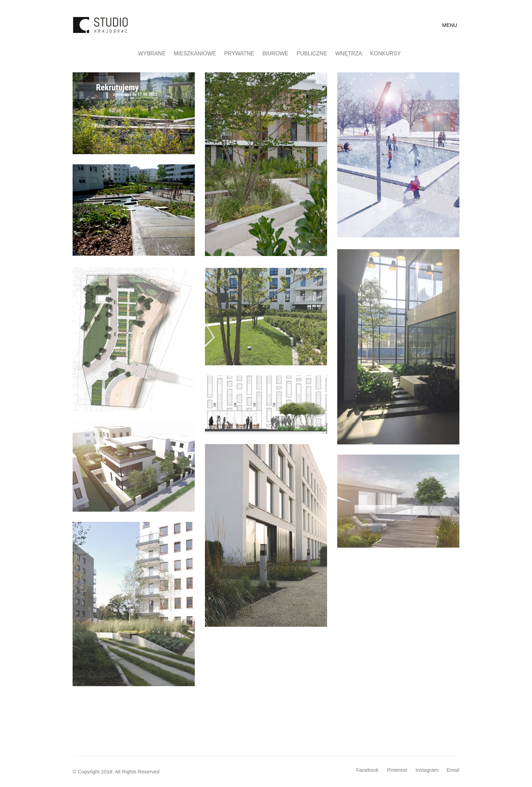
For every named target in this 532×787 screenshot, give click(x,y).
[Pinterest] (397, 770)
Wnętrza (349, 53)
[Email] (453, 770)
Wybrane (152, 53)
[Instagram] (427, 770)
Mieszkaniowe (195, 53)
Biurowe (275, 53)
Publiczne (312, 53)
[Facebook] (367, 770)
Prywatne (239, 53)
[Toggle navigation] (451, 25)
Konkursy (385, 53)
